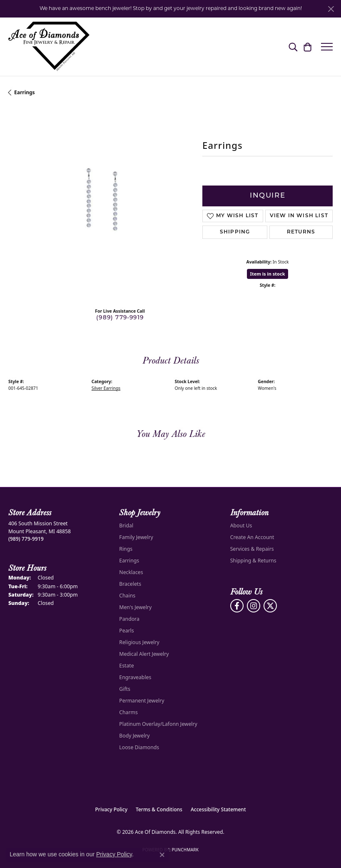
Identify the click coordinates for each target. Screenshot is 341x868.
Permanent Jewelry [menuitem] (142, 701)
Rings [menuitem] (126, 549)
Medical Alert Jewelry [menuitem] (144, 654)
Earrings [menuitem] (129, 561)
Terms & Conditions (159, 809)
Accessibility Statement (218, 809)
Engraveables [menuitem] (135, 677)
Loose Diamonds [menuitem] (139, 747)
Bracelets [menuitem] (130, 584)
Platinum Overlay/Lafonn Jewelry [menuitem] (158, 724)
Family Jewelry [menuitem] (136, 537)
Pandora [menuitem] (129, 619)
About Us (241, 526)
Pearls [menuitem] (126, 631)
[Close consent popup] (162, 855)
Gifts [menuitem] (125, 689)
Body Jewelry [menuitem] (134, 736)
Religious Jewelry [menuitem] (139, 642)
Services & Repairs (252, 549)
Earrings (25, 92)
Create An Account (252, 537)
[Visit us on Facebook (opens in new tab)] (237, 606)
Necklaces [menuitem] (131, 572)
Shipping (235, 232)
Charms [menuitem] (128, 712)
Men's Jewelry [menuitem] (135, 607)
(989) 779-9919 (120, 318)
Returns (301, 232)
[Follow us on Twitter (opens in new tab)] (270, 606)
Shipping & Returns (253, 561)
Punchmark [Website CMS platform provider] (185, 850)
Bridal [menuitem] (126, 526)
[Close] (331, 9)
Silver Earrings (106, 388)
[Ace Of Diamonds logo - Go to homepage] (49, 47)
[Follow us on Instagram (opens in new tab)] (254, 606)
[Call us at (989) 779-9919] (26, 539)
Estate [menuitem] (126, 666)
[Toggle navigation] (327, 47)
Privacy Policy (112, 809)
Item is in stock (268, 274)
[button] (293, 47)
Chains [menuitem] (127, 596)
